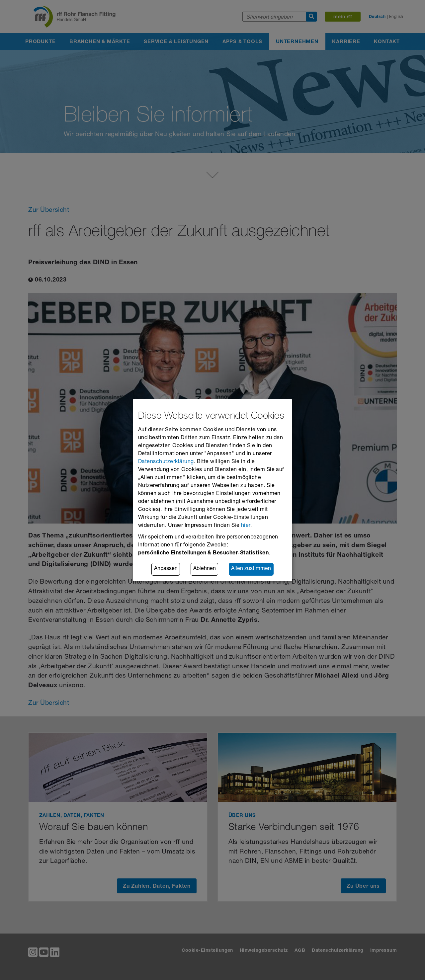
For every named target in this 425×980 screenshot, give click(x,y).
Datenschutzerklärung (166, 462)
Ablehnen (205, 569)
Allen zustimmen (251, 569)
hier (246, 526)
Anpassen (166, 569)
